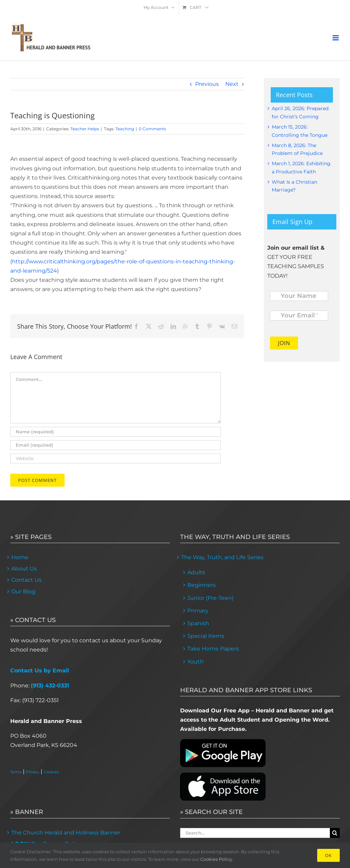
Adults (196, 572)
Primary (198, 611)
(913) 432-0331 (50, 686)
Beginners (201, 585)
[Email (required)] (116, 445)
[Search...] (255, 833)
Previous (207, 84)
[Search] (335, 833)
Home (20, 557)
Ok (328, 855)
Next (232, 84)
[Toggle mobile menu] (336, 38)
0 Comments (152, 129)
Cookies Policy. (217, 859)
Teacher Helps (85, 129)
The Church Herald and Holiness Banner (66, 833)
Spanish (198, 623)
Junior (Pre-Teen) (210, 598)
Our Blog (23, 591)
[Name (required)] (116, 432)
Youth (196, 662)
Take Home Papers (213, 649)
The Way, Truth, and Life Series (222, 557)
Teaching (125, 129)
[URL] (116, 458)
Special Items (206, 636)
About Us (24, 569)
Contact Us (26, 580)
